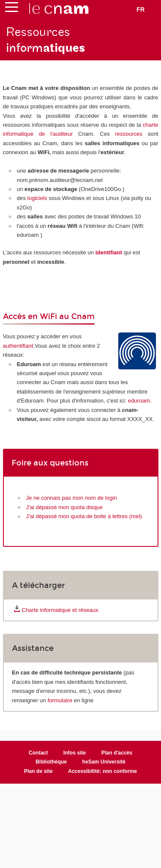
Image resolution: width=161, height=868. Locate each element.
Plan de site (38, 771)
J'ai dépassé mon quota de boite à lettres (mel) (84, 516)
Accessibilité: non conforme (103, 771)
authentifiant (18, 346)
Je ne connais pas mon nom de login (72, 498)
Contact (38, 753)
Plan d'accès (117, 753)
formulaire (60, 700)
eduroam (139, 401)
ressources (129, 134)
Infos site (74, 753)
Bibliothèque (51, 762)
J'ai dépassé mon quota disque (65, 507)
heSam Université (104, 762)
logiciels (37, 198)
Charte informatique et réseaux (60, 610)
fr (141, 9)
